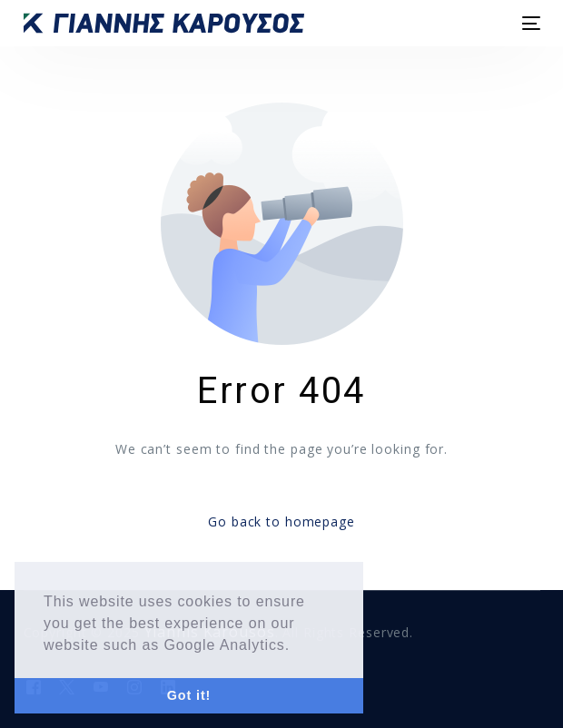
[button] (297, 646)
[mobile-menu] (530, 23)
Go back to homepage (281, 521)
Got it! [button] (189, 695)
